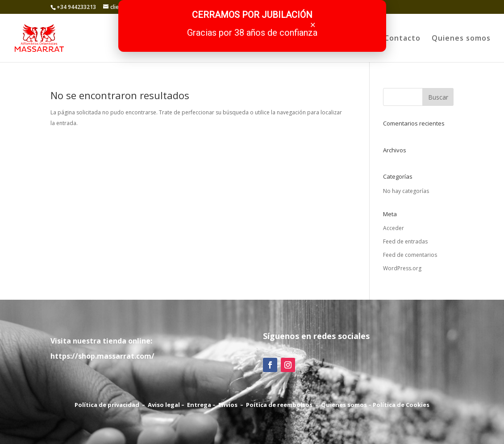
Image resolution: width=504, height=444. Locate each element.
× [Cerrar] (313, 25)
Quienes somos (461, 39)
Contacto (402, 39)
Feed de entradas (405, 241)
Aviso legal (164, 405)
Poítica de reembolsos (279, 405)
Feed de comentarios (410, 255)
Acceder (394, 228)
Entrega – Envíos (212, 405)
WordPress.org (402, 268)
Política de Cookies (401, 405)
